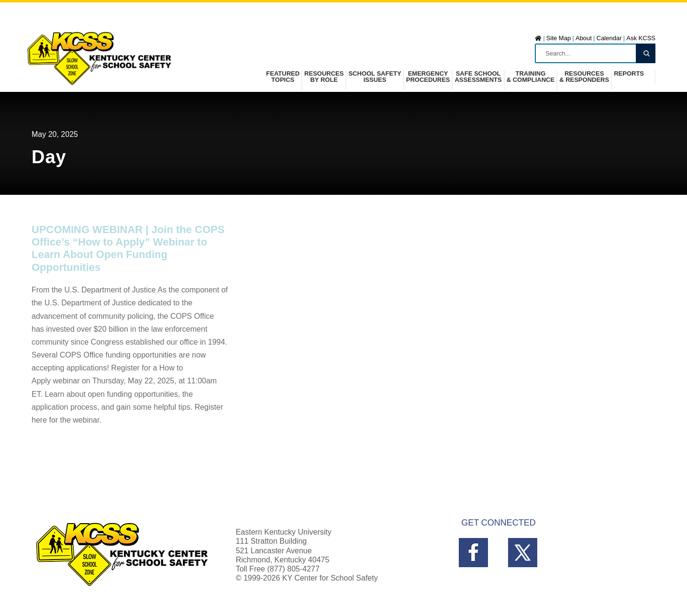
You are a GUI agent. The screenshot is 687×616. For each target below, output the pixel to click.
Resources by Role (324, 77)
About (584, 38)
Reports (629, 74)
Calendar (609, 38)
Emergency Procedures (428, 77)
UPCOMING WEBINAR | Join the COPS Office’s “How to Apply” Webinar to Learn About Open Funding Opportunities (128, 248)
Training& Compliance (531, 77)
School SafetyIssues (375, 77)
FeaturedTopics (283, 77)
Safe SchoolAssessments (478, 77)
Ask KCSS (641, 38)
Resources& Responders (584, 77)
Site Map (559, 38)
